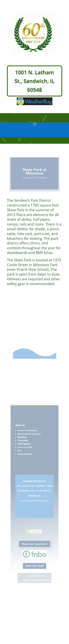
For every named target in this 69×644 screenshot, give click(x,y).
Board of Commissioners (28, 441)
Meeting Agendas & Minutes (30, 444)
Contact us (35, 497)
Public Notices (26, 461)
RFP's (22, 458)
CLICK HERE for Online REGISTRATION (36, 567)
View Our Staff (34, 557)
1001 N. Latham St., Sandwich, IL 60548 (34, 81)
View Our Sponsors (35, 538)
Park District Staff (26, 455)
